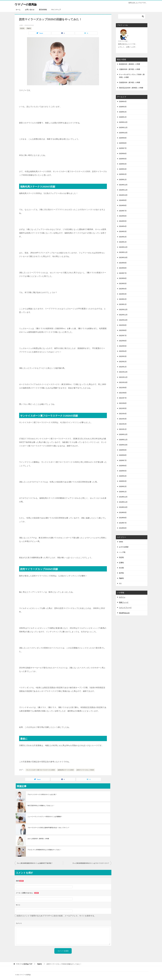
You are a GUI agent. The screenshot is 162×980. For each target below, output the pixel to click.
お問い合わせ (30, 10)
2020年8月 (123, 455)
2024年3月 (123, 231)
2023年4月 (123, 289)
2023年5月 (123, 283)
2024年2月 (123, 237)
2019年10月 (123, 507)
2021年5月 (123, 408)
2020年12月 (123, 434)
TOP (24, 964)
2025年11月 (123, 127)
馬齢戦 (29, 28)
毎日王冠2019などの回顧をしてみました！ (41, 806)
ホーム (18, 10)
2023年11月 (123, 252)
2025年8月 (123, 143)
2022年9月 (123, 325)
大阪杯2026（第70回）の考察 (130, 69)
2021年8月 (123, 393)
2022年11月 (123, 315)
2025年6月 (123, 154)
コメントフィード (125, 608)
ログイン (122, 597)
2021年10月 (123, 382)
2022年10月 (123, 320)
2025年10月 (123, 133)
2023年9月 (123, 263)
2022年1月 (123, 367)
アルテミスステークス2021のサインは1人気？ (42, 794)
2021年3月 (123, 419)
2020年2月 (123, 486)
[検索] (132, 16)
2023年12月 (123, 247)
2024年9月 (123, 200)
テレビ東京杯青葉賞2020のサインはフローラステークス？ (91, 863)
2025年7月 (123, 148)
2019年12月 (123, 497)
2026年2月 (123, 112)
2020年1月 (123, 492)
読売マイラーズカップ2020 (85, 770)
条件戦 (121, 573)
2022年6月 (123, 341)
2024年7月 (123, 211)
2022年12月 (123, 310)
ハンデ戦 (122, 552)
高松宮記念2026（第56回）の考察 (131, 88)
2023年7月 (123, 273)
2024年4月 (123, 226)
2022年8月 (123, 330)
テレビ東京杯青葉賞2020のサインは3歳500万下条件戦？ (35, 863)
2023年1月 (123, 304)
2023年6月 (123, 278)
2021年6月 (123, 403)
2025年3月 (123, 169)
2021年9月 (123, 388)
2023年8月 (123, 268)
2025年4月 (123, 164)
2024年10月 (123, 195)
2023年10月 (123, 257)
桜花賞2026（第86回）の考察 (130, 64)
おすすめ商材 (124, 547)
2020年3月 (123, 481)
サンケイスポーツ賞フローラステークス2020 (41, 770)
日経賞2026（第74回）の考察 (130, 82)
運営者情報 (43, 10)
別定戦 (22, 28)
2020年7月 (123, 460)
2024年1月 (123, 242)
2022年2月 (123, 362)
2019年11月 (123, 502)
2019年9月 (123, 512)
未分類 (121, 568)
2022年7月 (123, 336)
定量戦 (121, 563)
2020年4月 (123, 476)
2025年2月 (123, 174)
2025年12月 (123, 122)
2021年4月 (123, 414)
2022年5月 (123, 346)
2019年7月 (123, 523)
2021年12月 (123, 372)
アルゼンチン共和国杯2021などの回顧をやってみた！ (44, 850)
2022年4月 (123, 351)
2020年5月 (123, 471)
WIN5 (121, 542)
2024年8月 (123, 205)
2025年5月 (123, 159)
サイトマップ (56, 10)
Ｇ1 (120, 583)
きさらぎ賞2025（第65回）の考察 (38, 839)
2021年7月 (123, 398)
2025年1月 (123, 180)
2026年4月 (123, 101)
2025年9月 (123, 138)
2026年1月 (123, 117)
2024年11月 (123, 190)
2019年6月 (123, 528)
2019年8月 (123, 518)
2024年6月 (123, 216)
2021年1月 (123, 429)
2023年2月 (123, 299)
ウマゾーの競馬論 (28, 4)
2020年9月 (123, 450)
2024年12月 (123, 185)
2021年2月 (123, 424)
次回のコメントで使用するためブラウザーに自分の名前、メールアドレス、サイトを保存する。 (56, 916)
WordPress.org (124, 613)
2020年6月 (123, 466)
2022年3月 (123, 356)
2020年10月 (123, 445)
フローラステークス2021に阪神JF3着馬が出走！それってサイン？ (48, 828)
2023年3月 (123, 294)
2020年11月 (123, 440)
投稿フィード (124, 602)
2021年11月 (123, 377)
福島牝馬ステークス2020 (66, 770)
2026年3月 (123, 107)
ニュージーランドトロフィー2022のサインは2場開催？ (45, 817)
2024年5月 (123, 221)
